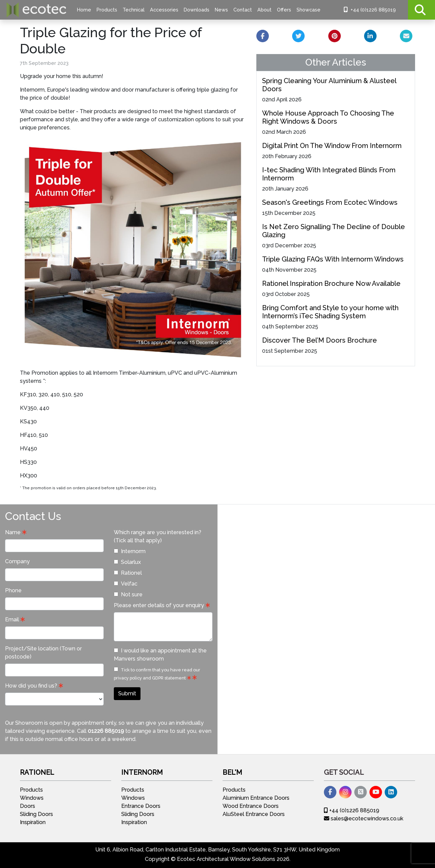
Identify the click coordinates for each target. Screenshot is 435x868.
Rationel (128, 573)
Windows (32, 798)
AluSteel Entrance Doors (254, 814)
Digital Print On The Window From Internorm (332, 146)
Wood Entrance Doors (251, 806)
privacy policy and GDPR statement (150, 678)
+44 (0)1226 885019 (370, 10)
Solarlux (127, 562)
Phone (13, 590)
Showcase (309, 10)
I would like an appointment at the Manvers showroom (160, 655)
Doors (28, 806)
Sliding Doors (36, 814)
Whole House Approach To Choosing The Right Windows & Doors (328, 117)
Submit (127, 693)
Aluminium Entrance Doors (256, 798)
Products (107, 10)
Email (12, 619)
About (264, 10)
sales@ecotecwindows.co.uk (364, 819)
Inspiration (33, 822)
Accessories (164, 10)
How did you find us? (31, 686)
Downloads (197, 10)
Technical (134, 10)
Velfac (126, 584)
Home (84, 10)
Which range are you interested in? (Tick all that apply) (158, 536)
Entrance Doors (141, 806)
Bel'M (232, 772)
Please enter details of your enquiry (159, 605)
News (221, 10)
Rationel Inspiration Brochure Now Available (331, 283)
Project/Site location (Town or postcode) (43, 653)
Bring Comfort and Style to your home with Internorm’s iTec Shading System (330, 312)
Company (17, 561)
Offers (284, 10)
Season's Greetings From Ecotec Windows (330, 202)
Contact (243, 10)
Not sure (128, 594)
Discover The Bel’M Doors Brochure (319, 340)
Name (13, 532)
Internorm (130, 551)
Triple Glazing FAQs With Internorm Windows (333, 259)
